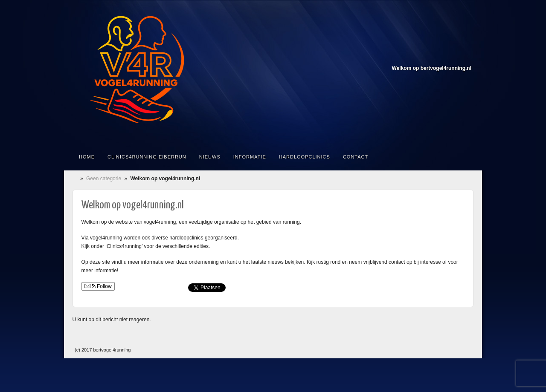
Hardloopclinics (305, 157)
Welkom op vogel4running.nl (133, 205)
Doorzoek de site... (466, 157)
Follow (98, 286)
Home (87, 157)
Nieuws (210, 157)
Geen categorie (104, 179)
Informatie (250, 157)
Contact (356, 157)
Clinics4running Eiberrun (147, 157)
